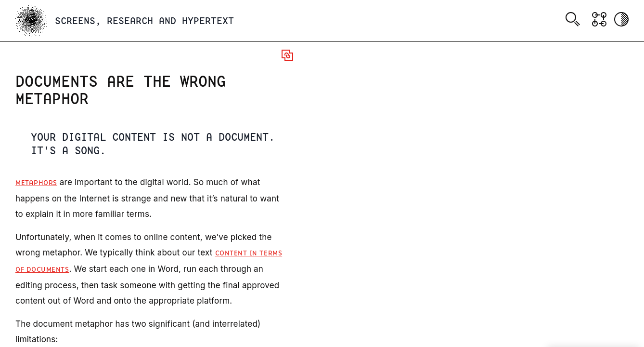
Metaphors (36, 183)
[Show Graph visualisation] (599, 19)
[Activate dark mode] (621, 19)
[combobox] (574, 21)
